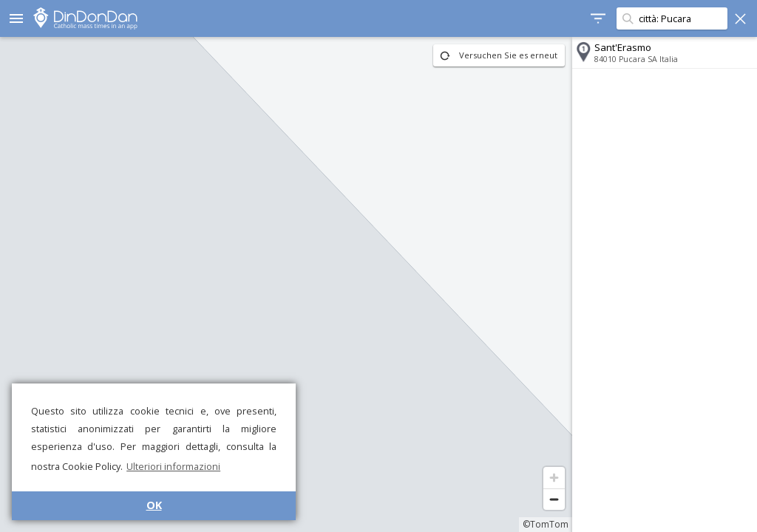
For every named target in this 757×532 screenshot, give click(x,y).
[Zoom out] (554, 499)
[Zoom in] (554, 478)
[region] (286, 284)
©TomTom (546, 524)
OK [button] (154, 505)
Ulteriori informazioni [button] (173, 466)
